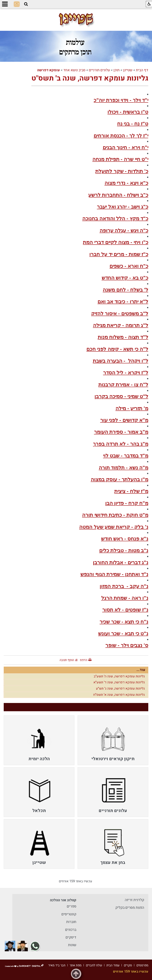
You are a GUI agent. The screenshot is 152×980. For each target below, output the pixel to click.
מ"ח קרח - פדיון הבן (127, 503)
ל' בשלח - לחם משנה (125, 290)
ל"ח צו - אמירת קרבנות (123, 385)
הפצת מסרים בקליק (130, 908)
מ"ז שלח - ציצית (131, 491)
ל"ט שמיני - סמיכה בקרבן (121, 396)
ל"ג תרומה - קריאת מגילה (121, 325)
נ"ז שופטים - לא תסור (125, 610)
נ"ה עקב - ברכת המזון (124, 586)
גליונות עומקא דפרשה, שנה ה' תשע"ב (119, 676)
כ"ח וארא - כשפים (129, 266)
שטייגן (128, 70)
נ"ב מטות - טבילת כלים (124, 550)
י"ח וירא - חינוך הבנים (125, 147)
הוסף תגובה (67, 660)
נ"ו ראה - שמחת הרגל (125, 598)
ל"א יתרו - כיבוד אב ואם (123, 301)
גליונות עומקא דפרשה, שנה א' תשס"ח (119, 695)
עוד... (141, 670)
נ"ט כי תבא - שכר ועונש (123, 633)
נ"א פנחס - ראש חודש (125, 539)
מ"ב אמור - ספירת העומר (121, 432)
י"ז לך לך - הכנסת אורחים (121, 136)
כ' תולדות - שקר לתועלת (122, 171)
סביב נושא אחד (74, 70)
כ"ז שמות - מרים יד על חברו (119, 254)
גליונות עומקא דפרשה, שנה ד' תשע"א (119, 682)
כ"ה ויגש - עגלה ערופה (124, 230)
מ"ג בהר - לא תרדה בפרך (121, 444)
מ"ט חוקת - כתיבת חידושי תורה (115, 515)
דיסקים (71, 937)
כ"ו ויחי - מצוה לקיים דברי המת (115, 242)
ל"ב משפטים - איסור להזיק (120, 313)
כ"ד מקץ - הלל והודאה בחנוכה (115, 218)
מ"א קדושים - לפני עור (124, 420)
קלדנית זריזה (134, 900)
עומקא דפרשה (48, 70)
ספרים (72, 906)
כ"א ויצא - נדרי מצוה (126, 183)
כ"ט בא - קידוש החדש (125, 278)
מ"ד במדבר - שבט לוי (126, 456)
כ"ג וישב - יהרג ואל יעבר (123, 207)
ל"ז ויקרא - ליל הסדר (126, 373)
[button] (26, 4)
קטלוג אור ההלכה (63, 900)
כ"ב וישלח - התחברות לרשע (118, 195)
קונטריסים (69, 914)
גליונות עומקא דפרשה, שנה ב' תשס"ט (90, 78)
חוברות (71, 922)
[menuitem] (113, 740)
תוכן (117, 70)
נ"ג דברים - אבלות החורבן (121, 562)
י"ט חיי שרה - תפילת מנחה (120, 159)
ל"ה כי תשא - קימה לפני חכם (117, 349)
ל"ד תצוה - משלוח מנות (123, 337)
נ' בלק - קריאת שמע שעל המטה (114, 527)
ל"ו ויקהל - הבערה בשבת (121, 361)
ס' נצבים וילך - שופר (127, 645)
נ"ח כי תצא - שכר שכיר (124, 622)
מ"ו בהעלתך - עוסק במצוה (120, 479)
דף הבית (142, 70)
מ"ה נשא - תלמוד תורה (124, 468)
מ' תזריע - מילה (132, 408)
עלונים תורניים (99, 70)
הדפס (84, 660)
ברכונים (71, 930)
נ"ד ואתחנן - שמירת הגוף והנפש (114, 574)
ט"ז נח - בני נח (133, 124)
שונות (72, 945)
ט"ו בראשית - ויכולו (128, 112)
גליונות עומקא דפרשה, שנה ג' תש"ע (120, 689)
